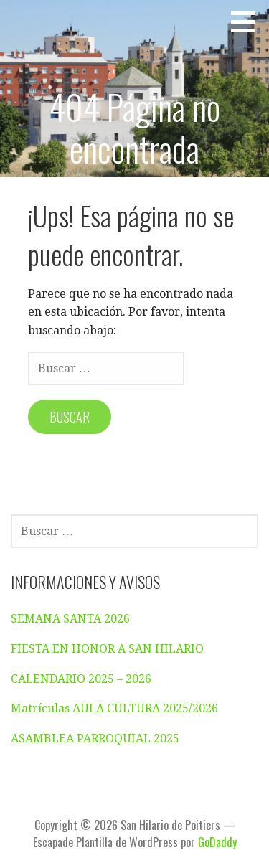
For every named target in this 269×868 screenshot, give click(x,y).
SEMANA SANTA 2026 (70, 619)
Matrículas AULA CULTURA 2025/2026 (114, 708)
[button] (248, 22)
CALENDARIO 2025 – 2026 (81, 679)
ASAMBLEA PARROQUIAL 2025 (95, 739)
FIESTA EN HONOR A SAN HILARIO (107, 649)
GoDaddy (217, 842)
